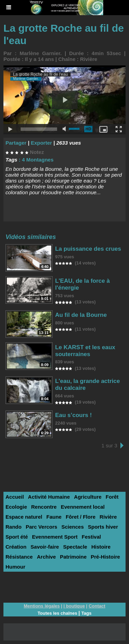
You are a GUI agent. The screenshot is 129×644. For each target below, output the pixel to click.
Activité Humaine (49, 497)
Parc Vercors (42, 527)
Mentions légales (42, 606)
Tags (86, 613)
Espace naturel (24, 517)
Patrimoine (73, 557)
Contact (97, 606)
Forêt (112, 497)
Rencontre (44, 507)
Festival (92, 537)
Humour (15, 567)
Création (16, 547)
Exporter (41, 143)
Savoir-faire (45, 547)
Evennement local (83, 507)
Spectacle (75, 547)
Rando (14, 527)
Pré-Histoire (105, 557)
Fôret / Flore (81, 517)
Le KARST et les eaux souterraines (85, 351)
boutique (76, 606)
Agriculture (88, 497)
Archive (46, 557)
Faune (54, 517)
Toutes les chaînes (57, 613)
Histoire (101, 547)
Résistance (19, 557)
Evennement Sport (55, 537)
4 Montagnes (38, 160)
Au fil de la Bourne (81, 315)
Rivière (89, 59)
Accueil (15, 497)
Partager (16, 143)
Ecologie (16, 507)
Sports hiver (103, 527)
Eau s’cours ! (73, 415)
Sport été (17, 537)
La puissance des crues (88, 249)
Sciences (72, 527)
